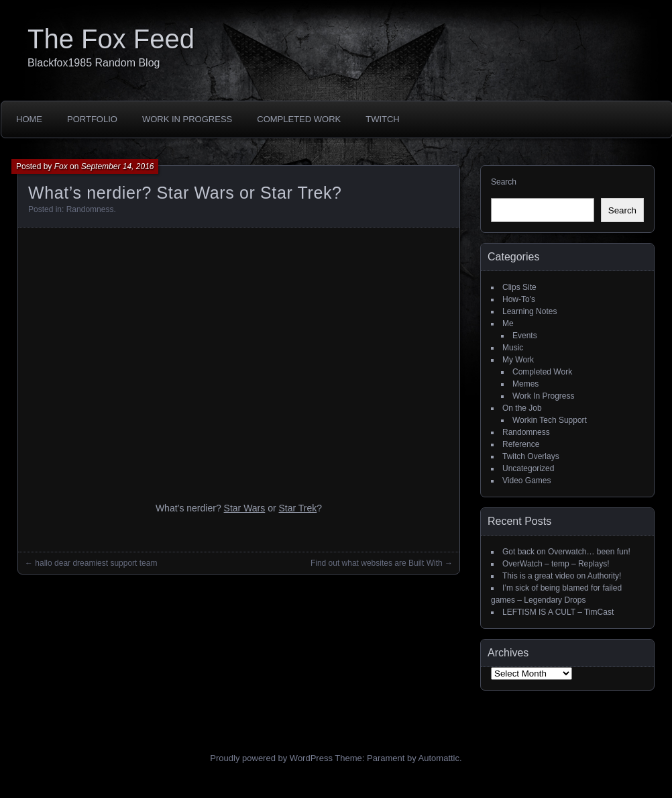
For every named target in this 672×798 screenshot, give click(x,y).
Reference (521, 444)
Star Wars (245, 508)
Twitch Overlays (531, 456)
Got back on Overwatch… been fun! (566, 552)
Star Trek (298, 508)
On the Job (522, 408)
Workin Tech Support (550, 420)
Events (525, 336)
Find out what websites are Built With (377, 563)
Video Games (527, 481)
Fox (61, 166)
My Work (518, 360)
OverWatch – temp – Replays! (556, 564)
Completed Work (299, 119)
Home (29, 119)
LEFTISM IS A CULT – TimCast (558, 612)
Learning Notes (529, 311)
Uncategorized (528, 468)
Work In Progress (187, 119)
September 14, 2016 (118, 166)
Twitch (383, 119)
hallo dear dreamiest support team (96, 563)
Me (508, 323)
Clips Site (519, 287)
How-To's (519, 299)
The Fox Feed (111, 39)
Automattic (439, 758)
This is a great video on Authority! (562, 576)
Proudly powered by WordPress (271, 758)
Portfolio (92, 119)
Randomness (90, 209)
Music (513, 348)
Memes (525, 384)
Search (504, 182)
